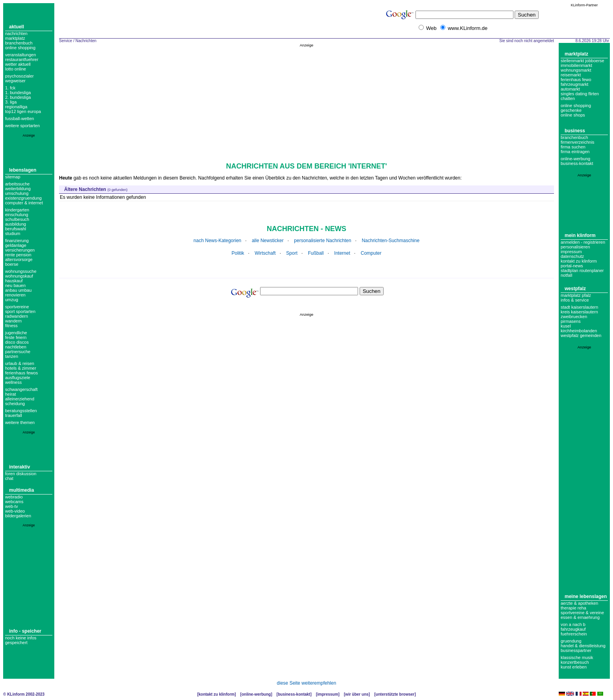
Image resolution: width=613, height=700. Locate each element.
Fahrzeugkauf (573, 629)
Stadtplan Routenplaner (582, 270)
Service (66, 41)
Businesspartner (576, 650)
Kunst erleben (574, 667)
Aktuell (17, 27)
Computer (371, 253)
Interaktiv (19, 467)
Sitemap (13, 177)
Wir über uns (357, 694)
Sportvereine (17, 307)
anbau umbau (18, 290)
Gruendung (571, 641)
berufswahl (16, 229)
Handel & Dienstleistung (583, 646)
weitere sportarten (22, 126)
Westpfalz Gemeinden (581, 335)
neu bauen (15, 285)
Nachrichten (16, 33)
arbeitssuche (17, 184)
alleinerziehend (20, 399)
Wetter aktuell (18, 64)
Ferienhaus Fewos (21, 373)
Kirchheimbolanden (579, 331)
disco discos (17, 342)
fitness (11, 326)
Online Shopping (20, 48)
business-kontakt (577, 163)
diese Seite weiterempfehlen (307, 683)
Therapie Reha (573, 608)
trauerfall (14, 415)
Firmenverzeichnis (578, 142)
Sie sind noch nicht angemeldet (527, 41)
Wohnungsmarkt (576, 70)
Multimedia (21, 490)
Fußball (316, 253)
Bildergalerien (18, 516)
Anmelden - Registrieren (583, 242)
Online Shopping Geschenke (576, 108)
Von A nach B (573, 624)
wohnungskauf (19, 276)
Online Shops (573, 115)
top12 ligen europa (23, 111)
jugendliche (16, 333)
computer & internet (24, 203)
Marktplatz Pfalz (576, 295)
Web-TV (11, 506)
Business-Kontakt (294, 694)
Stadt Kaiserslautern (579, 307)
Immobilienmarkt (576, 65)
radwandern (17, 316)
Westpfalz (575, 289)
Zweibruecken (574, 317)
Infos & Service (575, 300)
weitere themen (20, 422)
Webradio (14, 497)
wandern (13, 321)
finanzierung (17, 241)
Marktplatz (15, 38)
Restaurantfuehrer (22, 59)
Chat (9, 478)
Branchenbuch (19, 43)
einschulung (17, 215)
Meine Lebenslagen (586, 596)
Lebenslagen (23, 170)
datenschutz (572, 256)
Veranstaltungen (20, 55)
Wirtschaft (265, 253)
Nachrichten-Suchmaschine (391, 241)
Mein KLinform (580, 235)
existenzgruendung (23, 198)
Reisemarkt (571, 75)
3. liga (11, 102)
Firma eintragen (575, 152)
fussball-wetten (19, 119)
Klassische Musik (577, 657)
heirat (11, 394)
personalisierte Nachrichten (322, 241)
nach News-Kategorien (217, 241)
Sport (292, 253)
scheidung (15, 404)
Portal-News (572, 266)
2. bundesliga (18, 97)
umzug (12, 300)
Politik (238, 253)
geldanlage (16, 245)
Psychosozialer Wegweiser (19, 78)
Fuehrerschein (574, 634)
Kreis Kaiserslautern (579, 312)
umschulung (17, 193)
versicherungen (20, 250)
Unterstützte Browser (395, 694)
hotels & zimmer (21, 368)
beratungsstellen (21, 411)
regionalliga (16, 107)
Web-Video (15, 511)
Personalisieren (575, 247)
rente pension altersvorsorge (19, 257)
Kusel (566, 326)
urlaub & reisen (20, 363)
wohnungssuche (21, 271)
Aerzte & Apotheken (579, 603)
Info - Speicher (25, 631)
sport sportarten (20, 311)
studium (13, 233)
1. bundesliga (18, 93)
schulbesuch (17, 219)
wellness (13, 382)
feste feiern (16, 337)
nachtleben (16, 347)
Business (575, 131)
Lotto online (16, 69)
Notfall (566, 275)
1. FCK (10, 88)
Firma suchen (573, 147)
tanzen (12, 356)
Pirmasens (571, 321)
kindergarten (17, 210)
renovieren (15, 295)
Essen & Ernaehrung (580, 617)
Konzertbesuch (575, 662)
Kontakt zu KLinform (579, 261)
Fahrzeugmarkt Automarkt (574, 87)
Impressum (571, 252)
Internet (342, 253)
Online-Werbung (575, 159)
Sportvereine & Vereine (582, 613)
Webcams (14, 502)
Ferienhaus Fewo (576, 80)
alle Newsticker (268, 241)
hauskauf (14, 281)
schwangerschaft (21, 389)
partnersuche (18, 352)
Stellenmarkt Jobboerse (583, 61)
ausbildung (16, 224)
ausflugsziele (18, 378)
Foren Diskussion (21, 474)
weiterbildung (18, 189)
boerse (12, 264)
